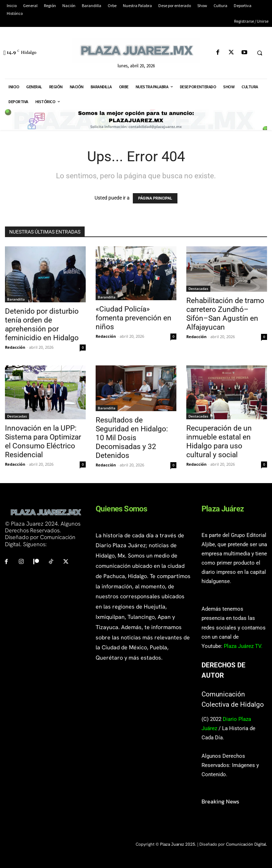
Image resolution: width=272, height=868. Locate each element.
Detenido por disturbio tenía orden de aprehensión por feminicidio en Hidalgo (42, 324)
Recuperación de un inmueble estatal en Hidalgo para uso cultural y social (219, 441)
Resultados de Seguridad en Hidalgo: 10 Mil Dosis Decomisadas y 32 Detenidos (132, 438)
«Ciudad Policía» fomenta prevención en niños (134, 318)
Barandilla (16, 299)
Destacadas (198, 289)
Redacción (15, 347)
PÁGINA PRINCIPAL (155, 198)
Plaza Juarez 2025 (178, 844)
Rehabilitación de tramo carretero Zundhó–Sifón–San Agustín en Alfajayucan (225, 314)
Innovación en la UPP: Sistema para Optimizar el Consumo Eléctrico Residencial (43, 441)
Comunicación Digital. (246, 844)
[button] (260, 53)
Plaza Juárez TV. (243, 646)
